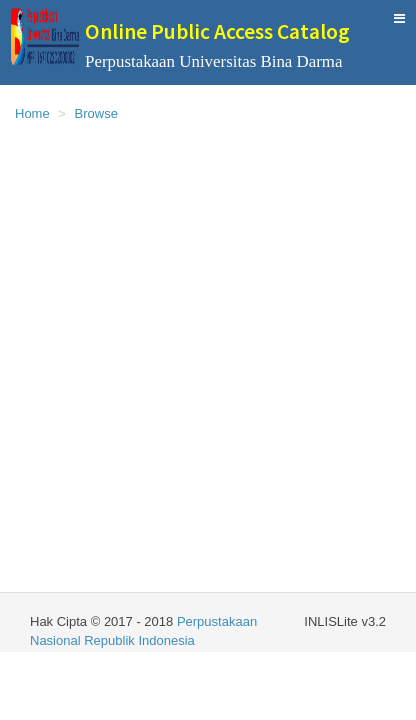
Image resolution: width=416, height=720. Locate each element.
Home (32, 113)
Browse (96, 113)
